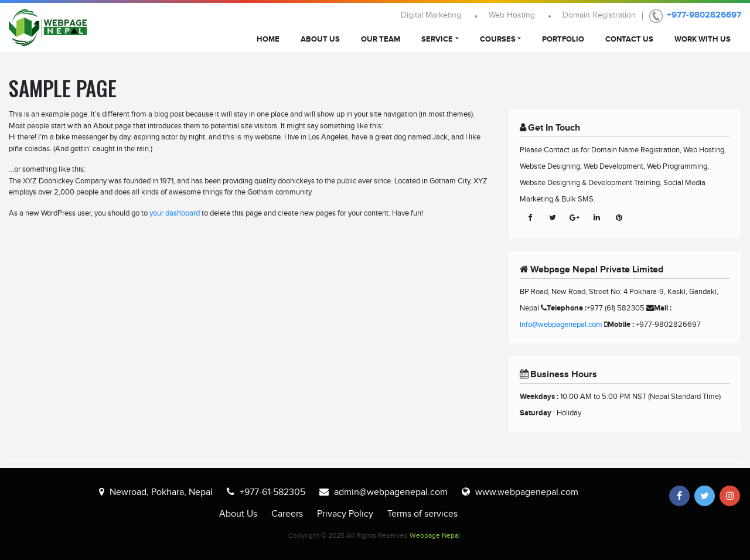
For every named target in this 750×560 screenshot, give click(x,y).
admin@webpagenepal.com (391, 492)
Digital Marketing (431, 15)
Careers (287, 514)
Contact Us (629, 39)
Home (268, 39)
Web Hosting (512, 15)
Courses (498, 39)
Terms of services (422, 514)
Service (437, 39)
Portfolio (563, 39)
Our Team (381, 39)
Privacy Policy (345, 514)
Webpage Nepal (435, 535)
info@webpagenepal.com (561, 325)
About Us (320, 39)
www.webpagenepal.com (527, 492)
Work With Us (703, 39)
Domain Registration (599, 15)
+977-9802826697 (704, 15)
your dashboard (175, 213)
